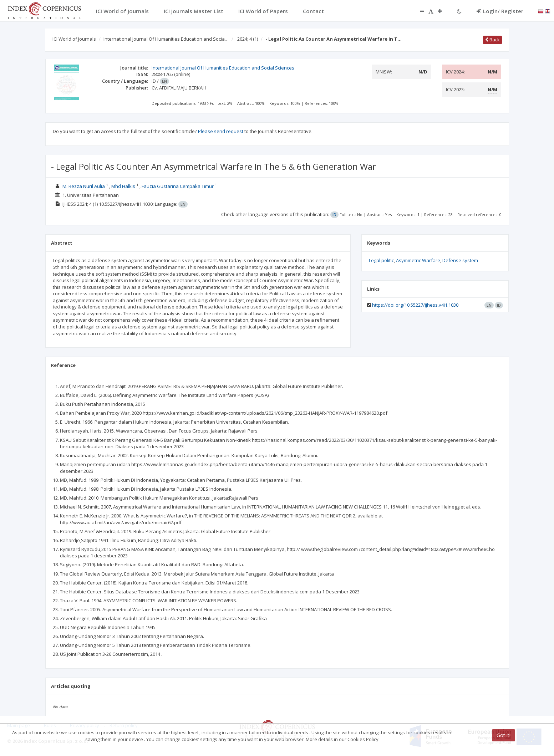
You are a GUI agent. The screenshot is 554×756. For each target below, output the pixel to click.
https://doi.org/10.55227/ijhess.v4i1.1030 (415, 305)
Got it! (504, 735)
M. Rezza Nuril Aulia (84, 186)
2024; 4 (248, 39)
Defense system (460, 260)
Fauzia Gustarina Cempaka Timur (178, 186)
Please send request (221, 131)
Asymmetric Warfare (418, 260)
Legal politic (381, 260)
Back (492, 40)
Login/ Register (500, 11)
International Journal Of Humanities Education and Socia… (166, 39)
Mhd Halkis (124, 186)
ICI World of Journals (74, 39)
